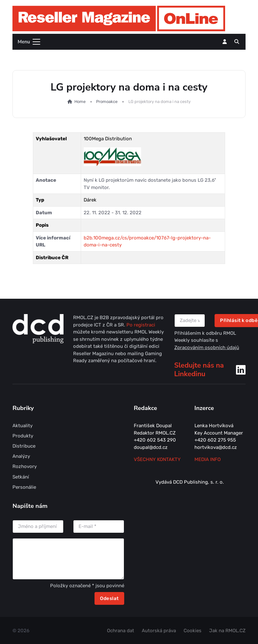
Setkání (21, 477)
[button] (237, 42)
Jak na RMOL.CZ (227, 631)
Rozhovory (25, 466)
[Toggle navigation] (27, 42)
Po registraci (141, 325)
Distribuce (24, 446)
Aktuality (23, 426)
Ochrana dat (121, 631)
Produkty (23, 436)
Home (76, 102)
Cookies (193, 631)
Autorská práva (159, 631)
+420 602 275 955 (215, 440)
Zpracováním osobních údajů (207, 348)
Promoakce (107, 102)
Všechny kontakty (157, 459)
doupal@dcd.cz (151, 447)
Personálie (24, 487)
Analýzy (21, 456)
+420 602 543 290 (155, 440)
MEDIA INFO (208, 459)
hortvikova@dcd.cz (216, 447)
